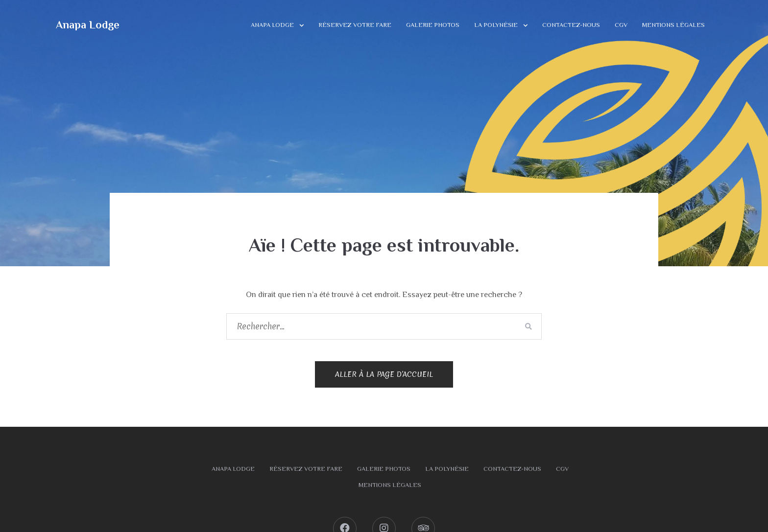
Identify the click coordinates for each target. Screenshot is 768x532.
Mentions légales (673, 25)
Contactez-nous (571, 25)
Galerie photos (433, 25)
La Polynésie (496, 25)
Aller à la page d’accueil (384, 374)
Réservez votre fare (355, 25)
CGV (621, 25)
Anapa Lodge (88, 25)
